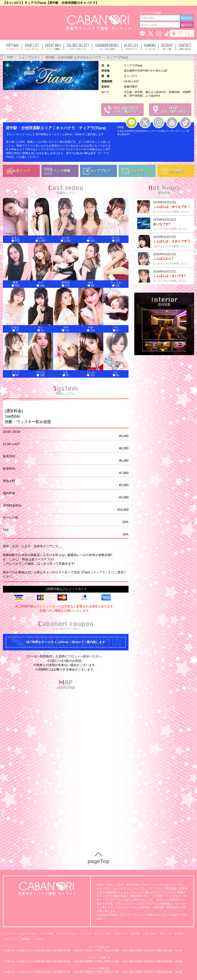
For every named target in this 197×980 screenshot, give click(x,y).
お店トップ (21, 171)
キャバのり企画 (103, 934)
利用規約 (26, 939)
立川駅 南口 (9, 951)
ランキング (86, 934)
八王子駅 (36, 951)
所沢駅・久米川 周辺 (123, 951)
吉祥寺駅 (57, 951)
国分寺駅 (46, 951)
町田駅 (139, 951)
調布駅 (89, 951)
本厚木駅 (149, 951)
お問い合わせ (150, 934)
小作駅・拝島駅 (103, 951)
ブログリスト (121, 934)
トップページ (10, 934)
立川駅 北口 (23, 951)
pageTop (99, 861)
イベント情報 (60, 171)
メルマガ (137, 171)
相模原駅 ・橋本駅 (173, 951)
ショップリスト (28, 934)
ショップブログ (98, 171)
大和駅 (158, 951)
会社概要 (179, 934)
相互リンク (166, 934)
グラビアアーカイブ (66, 934)
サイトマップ (11, 939)
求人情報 (176, 171)
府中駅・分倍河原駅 (74, 951)
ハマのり (38, 939)
